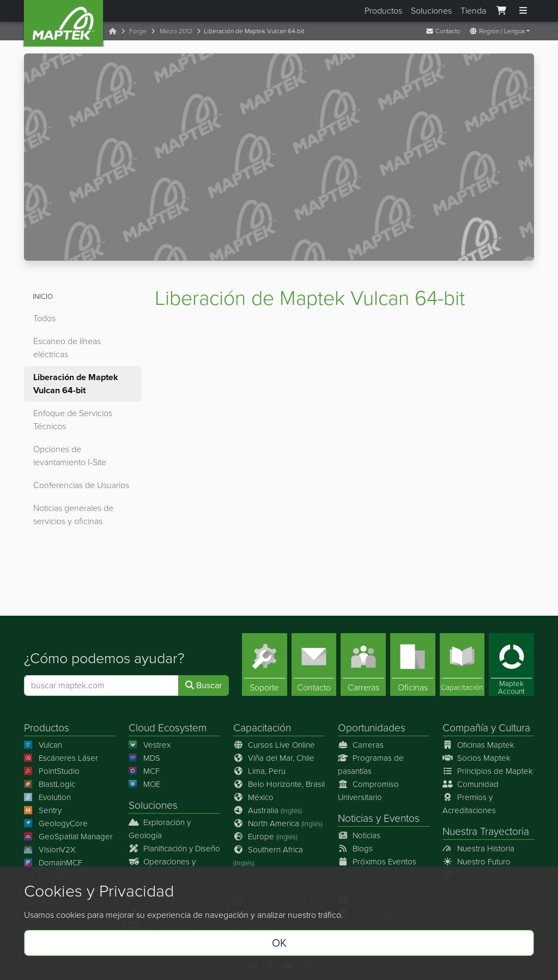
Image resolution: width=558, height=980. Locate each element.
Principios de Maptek (488, 771)
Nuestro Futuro (477, 862)
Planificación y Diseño (174, 849)
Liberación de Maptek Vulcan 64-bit (76, 384)
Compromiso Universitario (368, 791)
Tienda (473, 11)
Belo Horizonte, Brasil (279, 784)
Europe (265, 837)
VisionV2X (50, 850)
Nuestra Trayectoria (486, 831)
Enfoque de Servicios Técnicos (73, 420)
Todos (44, 318)
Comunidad (471, 784)
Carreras (361, 745)
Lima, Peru (259, 771)
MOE (144, 784)
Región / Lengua (497, 31)
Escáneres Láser (61, 758)
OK (279, 943)
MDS (144, 758)
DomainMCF (53, 863)
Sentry (43, 810)
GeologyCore (56, 823)
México (253, 797)
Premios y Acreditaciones (469, 804)
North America (278, 823)
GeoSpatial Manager (68, 837)
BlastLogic (50, 784)
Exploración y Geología (160, 829)
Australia (268, 810)
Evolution (47, 797)
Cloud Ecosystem (168, 728)
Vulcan (43, 745)
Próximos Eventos (377, 862)
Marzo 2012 (176, 31)
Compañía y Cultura (486, 728)
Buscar (204, 685)
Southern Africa (268, 856)
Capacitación (262, 728)
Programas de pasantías (371, 765)
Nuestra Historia (478, 849)
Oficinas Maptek (478, 745)
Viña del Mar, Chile (274, 758)
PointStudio (52, 771)
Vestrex (150, 745)
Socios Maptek (477, 758)
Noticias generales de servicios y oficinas (73, 515)
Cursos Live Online (274, 745)
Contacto (443, 31)
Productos (383, 11)
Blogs (355, 849)
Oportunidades (372, 728)
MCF (144, 771)
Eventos (402, 818)
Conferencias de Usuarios (81, 485)
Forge (138, 31)
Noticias (356, 818)
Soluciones (431, 11)
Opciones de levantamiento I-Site (70, 456)
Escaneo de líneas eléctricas (67, 348)
